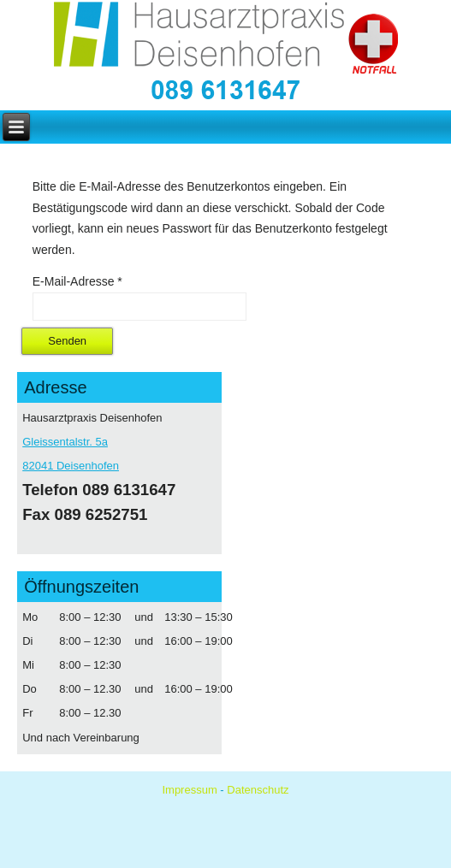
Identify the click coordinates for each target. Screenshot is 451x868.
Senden (67, 341)
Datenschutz (258, 790)
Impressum (189, 790)
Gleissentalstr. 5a (65, 442)
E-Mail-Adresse (77, 281)
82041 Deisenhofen (71, 466)
